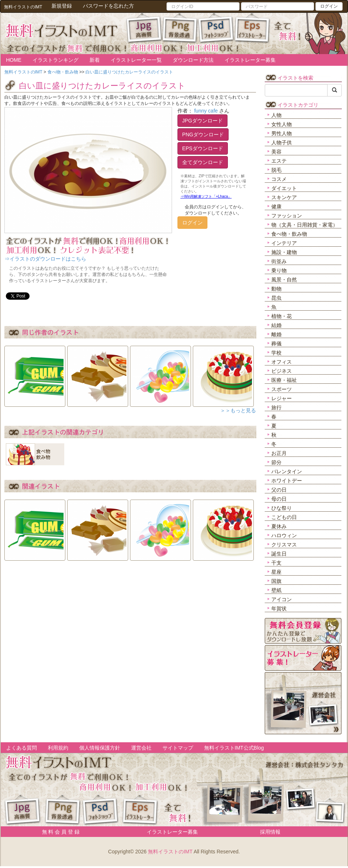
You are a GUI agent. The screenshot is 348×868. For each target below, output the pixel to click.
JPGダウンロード (202, 121)
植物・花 (282, 316)
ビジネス (282, 371)
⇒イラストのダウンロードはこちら (45, 259)
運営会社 (141, 748)
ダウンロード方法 (193, 60)
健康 (276, 206)
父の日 (279, 490)
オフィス (282, 362)
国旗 (276, 581)
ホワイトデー (287, 481)
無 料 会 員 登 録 (58, 832)
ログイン (329, 6)
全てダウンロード (203, 162)
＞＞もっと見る (238, 410)
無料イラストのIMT (170, 852)
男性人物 (282, 133)
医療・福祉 (284, 380)
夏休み (279, 526)
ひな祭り (282, 508)
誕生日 (279, 554)
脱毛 (276, 170)
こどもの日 (284, 517)
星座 (276, 572)
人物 (276, 115)
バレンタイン (287, 471)
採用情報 (270, 832)
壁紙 (276, 590)
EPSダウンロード (203, 148)
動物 (276, 289)
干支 (276, 563)
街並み (279, 261)
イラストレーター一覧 (136, 60)
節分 (276, 462)
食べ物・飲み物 (289, 234)
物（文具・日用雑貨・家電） (305, 225)
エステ (279, 161)
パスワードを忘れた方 (108, 6)
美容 (276, 152)
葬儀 (276, 344)
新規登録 (62, 6)
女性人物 (282, 124)
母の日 (279, 499)
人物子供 (282, 143)
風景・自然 (284, 280)
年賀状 (279, 609)
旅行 (276, 408)
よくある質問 (22, 748)
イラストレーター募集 (250, 60)
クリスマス (284, 545)
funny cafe (206, 111)
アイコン (282, 599)
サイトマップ (178, 748)
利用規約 (58, 748)
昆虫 (276, 298)
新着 (95, 60)
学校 (276, 353)
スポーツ (282, 389)
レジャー (282, 398)
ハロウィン (284, 535)
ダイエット (284, 188)
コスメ (279, 179)
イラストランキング (56, 60)
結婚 (276, 325)
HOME (14, 60)
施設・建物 (284, 252)
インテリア (284, 243)
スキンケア (284, 197)
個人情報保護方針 (100, 748)
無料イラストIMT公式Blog (234, 748)
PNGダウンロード (203, 134)
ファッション (287, 216)
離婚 (276, 334)
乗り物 (279, 270)
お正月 (279, 453)
